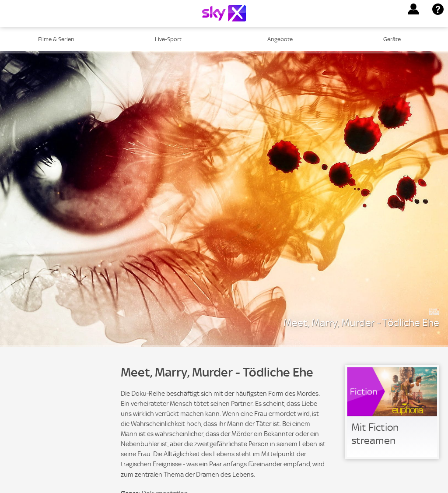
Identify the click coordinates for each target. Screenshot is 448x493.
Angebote (280, 39)
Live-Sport (168, 39)
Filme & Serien (56, 39)
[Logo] (224, 13)
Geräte (392, 39)
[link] (392, 412)
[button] (413, 9)
